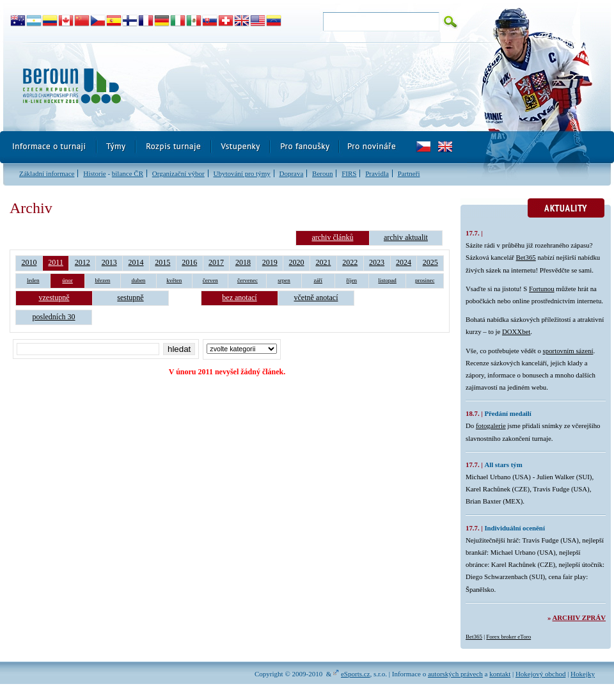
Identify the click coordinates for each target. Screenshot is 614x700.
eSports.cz (356, 674)
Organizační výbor (178, 173)
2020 (297, 262)
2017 (216, 262)
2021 (323, 262)
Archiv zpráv (579, 617)
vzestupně (54, 298)
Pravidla (377, 173)
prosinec (425, 280)
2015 (162, 262)
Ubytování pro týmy (241, 173)
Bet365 (526, 257)
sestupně (130, 298)
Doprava (291, 173)
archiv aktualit (406, 237)
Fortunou (542, 289)
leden (33, 280)
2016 (189, 262)
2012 (83, 262)
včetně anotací (316, 298)
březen (102, 280)
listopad (387, 280)
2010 (29, 262)
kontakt (500, 674)
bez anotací (239, 298)
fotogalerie (491, 426)
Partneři (409, 173)
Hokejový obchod (541, 674)
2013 (109, 262)
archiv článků (332, 237)
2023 (377, 262)
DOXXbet (516, 331)
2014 (136, 262)
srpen (284, 280)
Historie (94, 173)
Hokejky (583, 674)
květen (174, 280)
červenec (248, 280)
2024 (404, 262)
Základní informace (47, 173)
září (319, 280)
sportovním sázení (568, 351)
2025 (430, 262)
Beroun (322, 173)
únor (67, 280)
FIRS (349, 173)
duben (138, 280)
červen (210, 280)
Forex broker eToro (508, 637)
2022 (350, 262)
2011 (56, 262)
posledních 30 (54, 317)
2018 (243, 262)
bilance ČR (128, 173)
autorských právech (455, 674)
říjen (352, 280)
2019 (270, 262)
